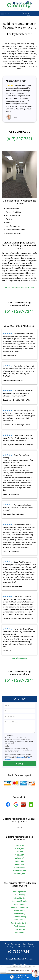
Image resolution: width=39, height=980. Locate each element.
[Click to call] (19, 977)
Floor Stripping (19, 911)
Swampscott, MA (20, 868)
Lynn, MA (20, 849)
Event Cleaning (19, 930)
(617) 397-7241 (29, 13)
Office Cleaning (19, 892)
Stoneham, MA (19, 865)
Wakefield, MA (19, 871)
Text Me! (10, 733)
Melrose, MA (19, 855)
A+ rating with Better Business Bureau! (19, 285)
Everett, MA (19, 846)
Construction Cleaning (19, 905)
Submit (19, 761)
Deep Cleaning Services (19, 920)
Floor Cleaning (19, 908)
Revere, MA (19, 862)
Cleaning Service (20, 889)
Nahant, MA (19, 859)
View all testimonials (19, 656)
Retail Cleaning (19, 924)
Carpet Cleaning (19, 902)
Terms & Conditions (25, 956)
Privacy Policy (21, 755)
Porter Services (19, 917)
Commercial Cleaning (19, 899)
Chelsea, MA (20, 843)
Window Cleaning (20, 914)
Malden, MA (19, 852)
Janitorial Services (19, 895)
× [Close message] (30, 969)
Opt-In (9, 744)
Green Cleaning (19, 927)
